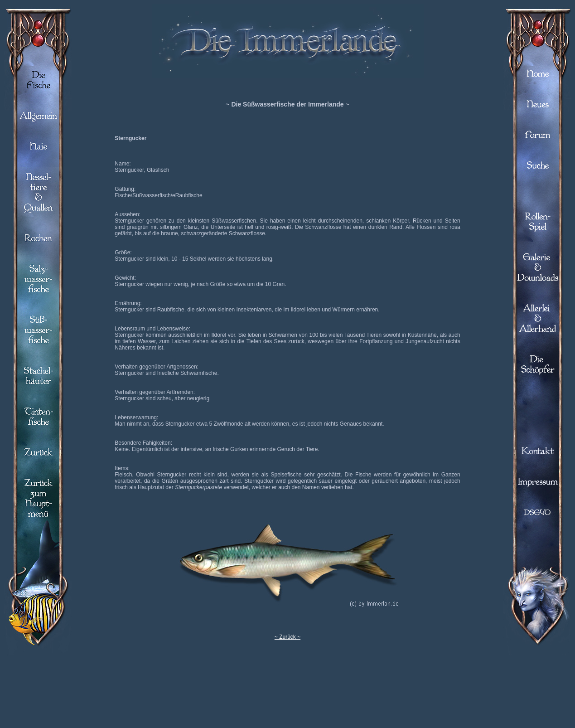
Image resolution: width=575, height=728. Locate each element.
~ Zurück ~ (287, 637)
